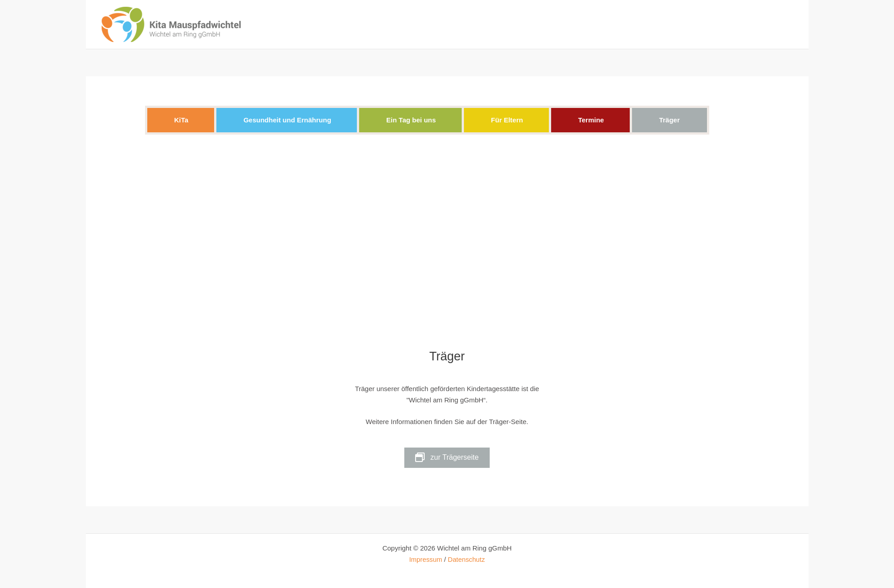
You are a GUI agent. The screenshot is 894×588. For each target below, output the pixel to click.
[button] (181, 120)
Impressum (425, 559)
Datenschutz (466, 559)
